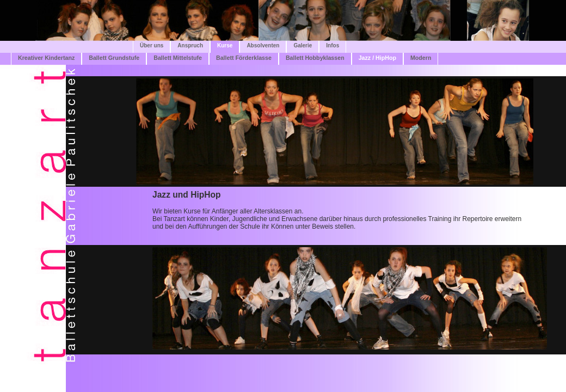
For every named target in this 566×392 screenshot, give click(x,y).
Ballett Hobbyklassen (315, 58)
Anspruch (190, 45)
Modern (421, 58)
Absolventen (263, 45)
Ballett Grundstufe (114, 58)
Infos (333, 45)
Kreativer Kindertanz (46, 58)
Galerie (303, 45)
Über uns (152, 45)
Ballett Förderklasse (244, 58)
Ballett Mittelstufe (178, 58)
